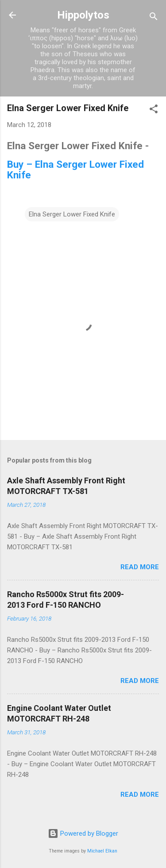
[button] (154, 110)
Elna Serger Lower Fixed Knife (72, 214)
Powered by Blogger (83, 833)
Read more (140, 567)
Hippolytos (83, 15)
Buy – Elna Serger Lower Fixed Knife (75, 170)
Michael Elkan (102, 851)
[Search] (154, 18)
